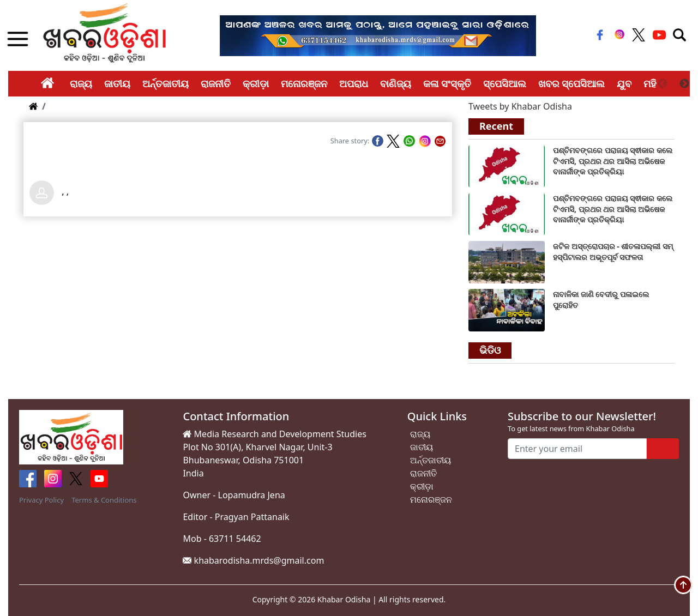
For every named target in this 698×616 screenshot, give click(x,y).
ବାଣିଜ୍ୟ (396, 83)
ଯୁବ (624, 83)
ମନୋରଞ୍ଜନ (304, 83)
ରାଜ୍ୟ (81, 83)
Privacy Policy (41, 500)
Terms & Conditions (104, 500)
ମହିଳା (654, 83)
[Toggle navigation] (679, 35)
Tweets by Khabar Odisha (520, 106)
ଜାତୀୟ (117, 83)
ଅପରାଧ (354, 83)
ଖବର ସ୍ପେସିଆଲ (572, 83)
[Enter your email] (577, 449)
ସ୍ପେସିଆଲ (505, 83)
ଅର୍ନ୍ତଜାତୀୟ (166, 83)
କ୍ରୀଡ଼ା (256, 83)
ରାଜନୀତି (216, 83)
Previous (663, 84)
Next (684, 84)
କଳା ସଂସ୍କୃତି (447, 83)
